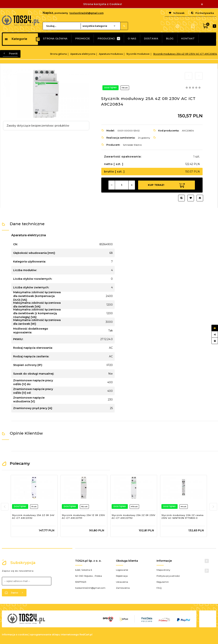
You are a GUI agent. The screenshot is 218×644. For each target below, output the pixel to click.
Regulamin (163, 582)
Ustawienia (122, 582)
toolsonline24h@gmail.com (87, 13)
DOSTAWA (151, 38)
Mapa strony (163, 570)
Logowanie (122, 570)
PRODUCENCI (106, 38)
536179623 (81, 582)
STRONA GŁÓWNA (55, 38)
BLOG (170, 38)
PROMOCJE (83, 38)
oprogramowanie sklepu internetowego (54, 635)
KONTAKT (188, 38)
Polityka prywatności (168, 576)
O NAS (132, 38)
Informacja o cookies (15, 635)
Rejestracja (122, 576)
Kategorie (16, 39)
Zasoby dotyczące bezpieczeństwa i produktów (38, 126)
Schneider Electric (132, 145)
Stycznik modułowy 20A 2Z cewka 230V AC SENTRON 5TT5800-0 (182, 517)
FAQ (159, 588)
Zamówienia (123, 588)
